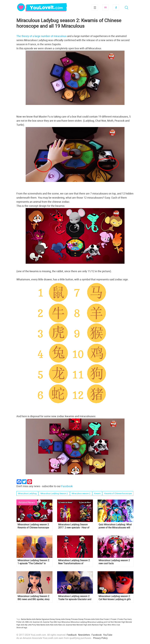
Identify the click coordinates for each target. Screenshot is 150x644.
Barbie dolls (31, 619)
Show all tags (22, 627)
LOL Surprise (34, 622)
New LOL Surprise (65, 625)
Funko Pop (123, 619)
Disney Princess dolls (87, 619)
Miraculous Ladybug (27, 493)
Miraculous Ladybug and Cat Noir (101, 622)
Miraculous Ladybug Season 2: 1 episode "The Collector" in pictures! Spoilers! (34, 562)
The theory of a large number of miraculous (41, 36)
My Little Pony (30, 625)
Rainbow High (97, 625)
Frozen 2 (114, 619)
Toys (105, 625)
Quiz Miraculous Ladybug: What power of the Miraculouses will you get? (115, 526)
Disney (52, 619)
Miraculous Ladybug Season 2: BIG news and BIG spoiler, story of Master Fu (34, 598)
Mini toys (57, 622)
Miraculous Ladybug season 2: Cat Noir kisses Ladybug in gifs (115, 598)
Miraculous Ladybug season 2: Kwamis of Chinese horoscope (33, 526)
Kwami (97, 493)
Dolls (97, 619)
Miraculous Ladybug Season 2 (54, 493)
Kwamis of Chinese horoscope (118, 493)
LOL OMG (25, 622)
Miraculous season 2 (81, 493)
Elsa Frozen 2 (105, 619)
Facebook (116, 7)
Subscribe (105, 7)
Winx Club (116, 625)
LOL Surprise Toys (47, 622)
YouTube (108, 635)
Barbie (24, 619)
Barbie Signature (43, 619)
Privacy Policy (100, 638)
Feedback (72, 635)
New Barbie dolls (43, 625)
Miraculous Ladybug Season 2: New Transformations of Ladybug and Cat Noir (74, 562)
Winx (109, 625)
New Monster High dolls (82, 625)
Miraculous (66, 622)
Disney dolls (60, 619)
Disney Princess (72, 619)
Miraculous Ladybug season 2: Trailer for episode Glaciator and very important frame (75, 598)
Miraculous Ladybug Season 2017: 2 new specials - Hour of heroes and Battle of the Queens (75, 526)
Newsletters (84, 635)
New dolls (54, 625)
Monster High (120, 622)
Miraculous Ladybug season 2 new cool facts (114, 562)
